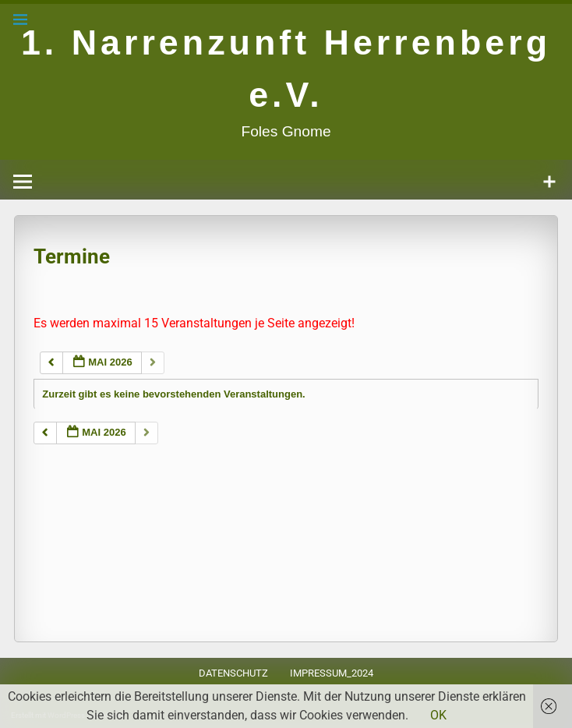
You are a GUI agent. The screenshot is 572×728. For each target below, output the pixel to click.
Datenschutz (233, 673)
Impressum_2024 (332, 673)
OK (438, 715)
